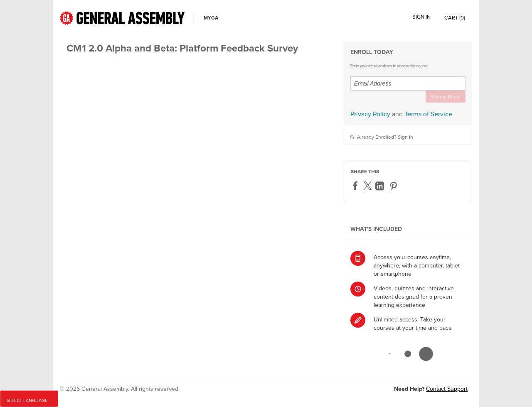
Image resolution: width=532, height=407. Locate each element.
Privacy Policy (370, 114)
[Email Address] (408, 83)
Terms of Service (428, 114)
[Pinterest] (394, 186)
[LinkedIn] (381, 186)
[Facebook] (356, 186)
